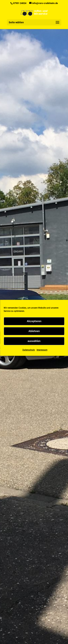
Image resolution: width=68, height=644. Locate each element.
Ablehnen (34, 337)
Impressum (42, 356)
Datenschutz (29, 356)
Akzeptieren (34, 327)
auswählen (34, 347)
